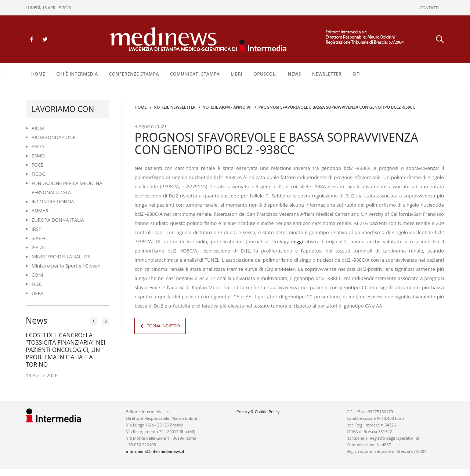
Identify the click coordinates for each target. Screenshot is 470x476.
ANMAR (40, 211)
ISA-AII (39, 247)
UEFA (37, 293)
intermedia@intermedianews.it (155, 451)
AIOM (38, 128)
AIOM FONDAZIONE (54, 137)
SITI (357, 74)
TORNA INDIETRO (163, 326)
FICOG (39, 174)
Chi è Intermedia (77, 74)
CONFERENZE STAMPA (134, 74)
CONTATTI (429, 8)
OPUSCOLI (265, 74)
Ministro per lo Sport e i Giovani (67, 266)
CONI (37, 275)
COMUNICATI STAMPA (195, 74)
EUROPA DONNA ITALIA (58, 220)
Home (38, 74)
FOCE (37, 165)
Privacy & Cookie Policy (258, 412)
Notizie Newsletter (174, 107)
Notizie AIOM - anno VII (227, 107)
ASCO (38, 146)
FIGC (37, 284)
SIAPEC (39, 238)
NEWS (294, 74)
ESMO (38, 156)
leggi (298, 241)
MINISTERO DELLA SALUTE (61, 257)
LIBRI (236, 74)
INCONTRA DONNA (53, 201)
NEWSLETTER (327, 74)
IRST (36, 229)
